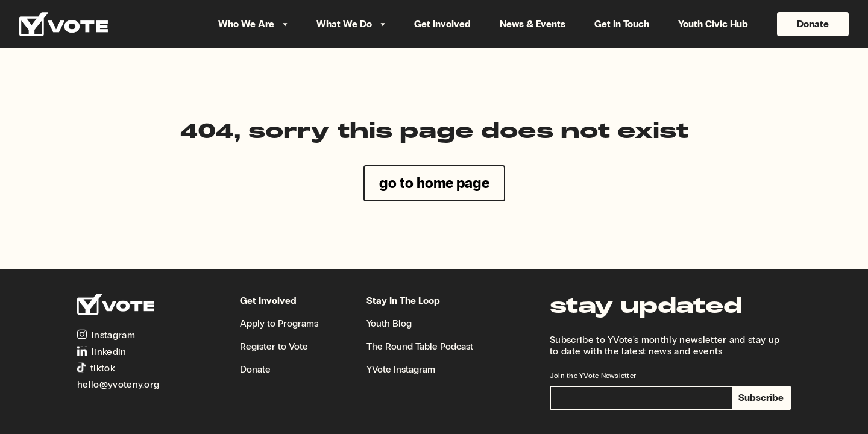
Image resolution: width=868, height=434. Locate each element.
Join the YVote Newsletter (593, 376)
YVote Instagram (401, 369)
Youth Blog (389, 323)
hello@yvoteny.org (118, 384)
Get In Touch (622, 24)
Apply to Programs (279, 323)
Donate (813, 24)
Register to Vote (274, 346)
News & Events (533, 24)
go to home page (434, 183)
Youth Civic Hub (713, 24)
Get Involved (442, 24)
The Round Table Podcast (420, 346)
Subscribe (761, 398)
